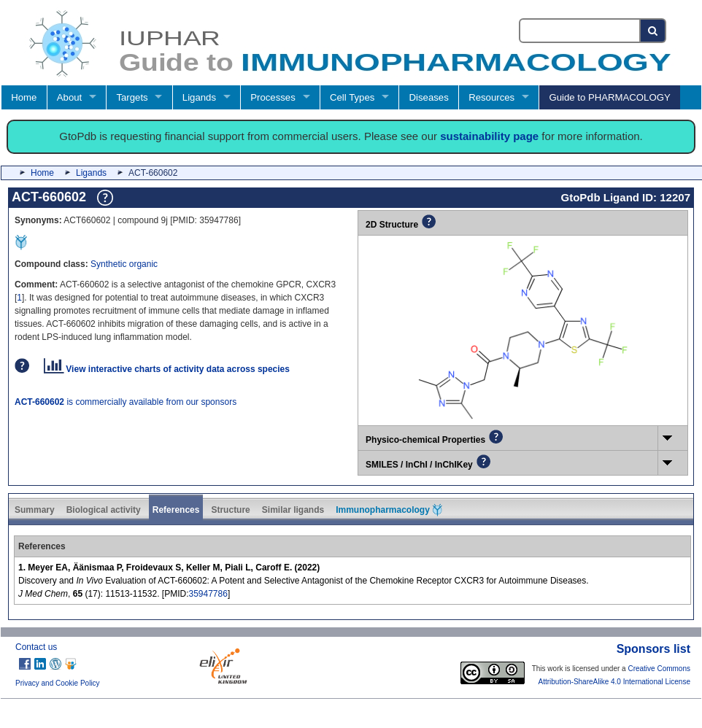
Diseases (429, 97)
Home (24, 97)
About (69, 97)
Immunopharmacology (389, 510)
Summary (35, 510)
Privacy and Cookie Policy (58, 683)
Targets (132, 97)
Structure (230, 510)
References (176, 510)
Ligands (199, 97)
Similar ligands (293, 510)
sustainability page (489, 136)
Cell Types (352, 97)
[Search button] (653, 31)
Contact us (36, 647)
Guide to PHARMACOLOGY (609, 97)
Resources (491, 97)
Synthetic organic (124, 264)
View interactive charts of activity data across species (167, 369)
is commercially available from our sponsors (126, 402)
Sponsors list (653, 649)
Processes (273, 97)
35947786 (208, 594)
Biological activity (104, 510)
